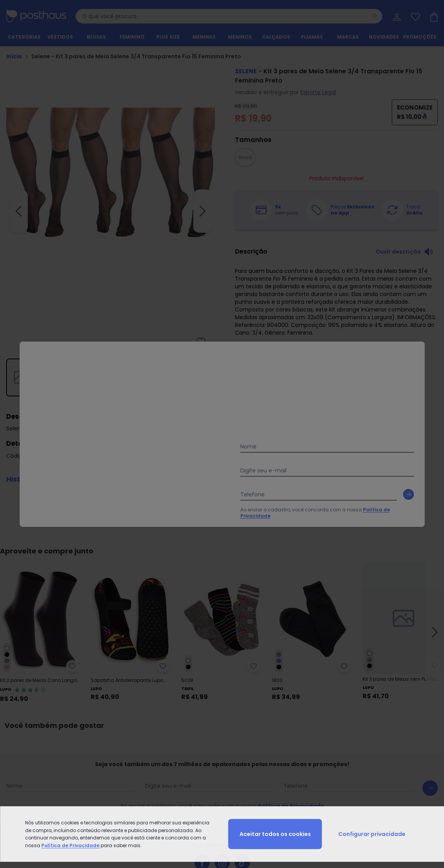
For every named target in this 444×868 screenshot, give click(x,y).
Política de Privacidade (70, 845)
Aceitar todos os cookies (275, 834)
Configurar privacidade (372, 834)
